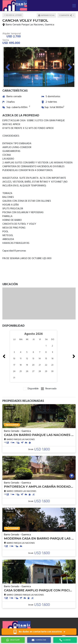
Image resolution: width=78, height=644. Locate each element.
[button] (74, 6)
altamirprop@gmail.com (14, 610)
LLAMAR (65, 640)
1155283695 (10, 606)
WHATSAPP (13, 640)
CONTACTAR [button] (39, 640)
